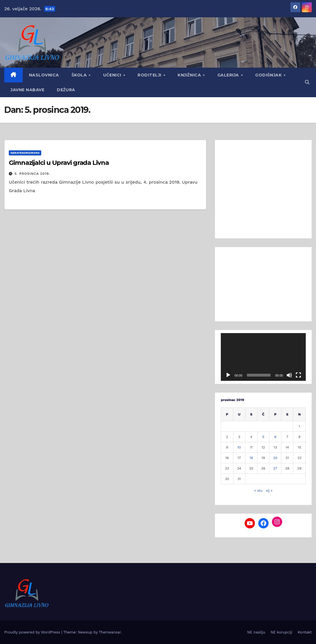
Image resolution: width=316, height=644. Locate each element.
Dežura (66, 90)
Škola (80, 75)
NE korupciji (281, 632)
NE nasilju (256, 632)
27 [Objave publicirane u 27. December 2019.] (275, 468)
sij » (269, 491)
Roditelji (150, 75)
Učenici (113, 75)
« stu (258, 491)
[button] (307, 82)
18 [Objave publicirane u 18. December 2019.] (251, 458)
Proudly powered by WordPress (33, 632)
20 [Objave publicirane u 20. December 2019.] (275, 458)
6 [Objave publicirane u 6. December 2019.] (275, 437)
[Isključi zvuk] (289, 375)
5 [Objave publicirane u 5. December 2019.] (263, 437)
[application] (263, 357)
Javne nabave (27, 90)
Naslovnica (44, 75)
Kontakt (305, 632)
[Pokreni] (228, 375)
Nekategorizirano (25, 153)
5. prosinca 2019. (32, 174)
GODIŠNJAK (269, 75)
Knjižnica (190, 75)
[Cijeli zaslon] (298, 375)
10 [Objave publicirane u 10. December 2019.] (239, 447)
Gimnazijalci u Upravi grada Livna (59, 163)
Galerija (229, 75)
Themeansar (110, 632)
